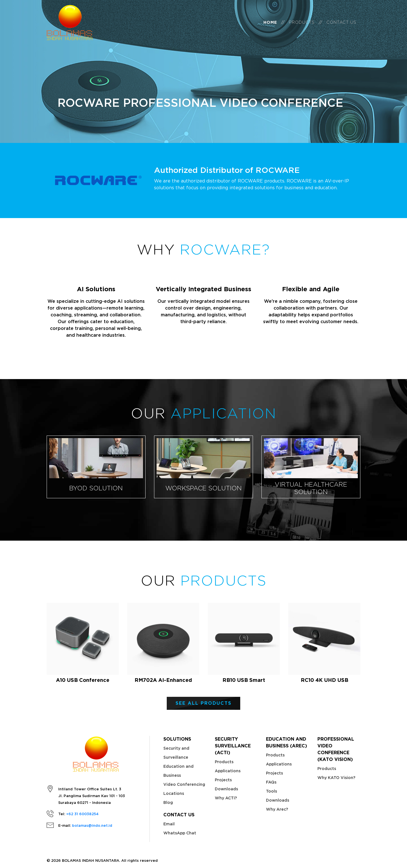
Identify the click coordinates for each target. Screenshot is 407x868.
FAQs (271, 782)
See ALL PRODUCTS (203, 703)
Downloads (226, 789)
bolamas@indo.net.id (92, 825)
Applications (228, 771)
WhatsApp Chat (180, 833)
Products (302, 26)
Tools (271, 791)
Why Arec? (277, 809)
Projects (223, 780)
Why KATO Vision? (336, 778)
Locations (174, 793)
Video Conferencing (184, 784)
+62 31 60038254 (82, 814)
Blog (168, 802)
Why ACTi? (226, 798)
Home (270, 26)
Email (169, 824)
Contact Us (341, 26)
